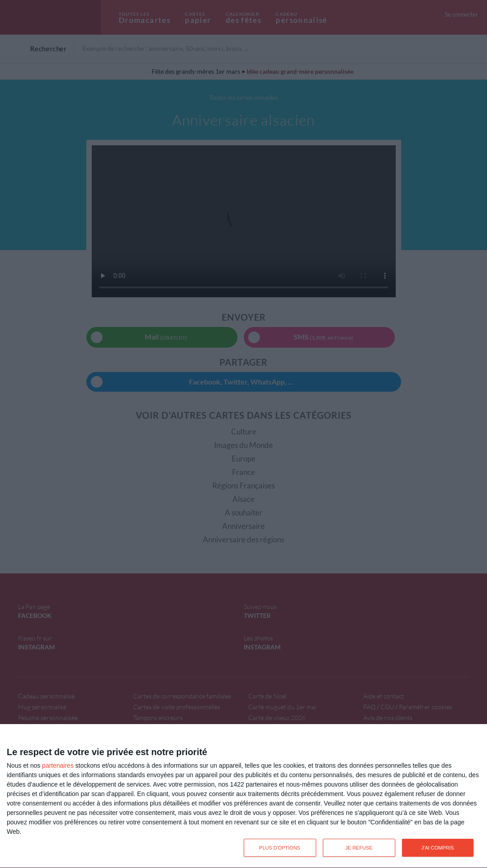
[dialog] (243, 796)
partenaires (58, 765)
